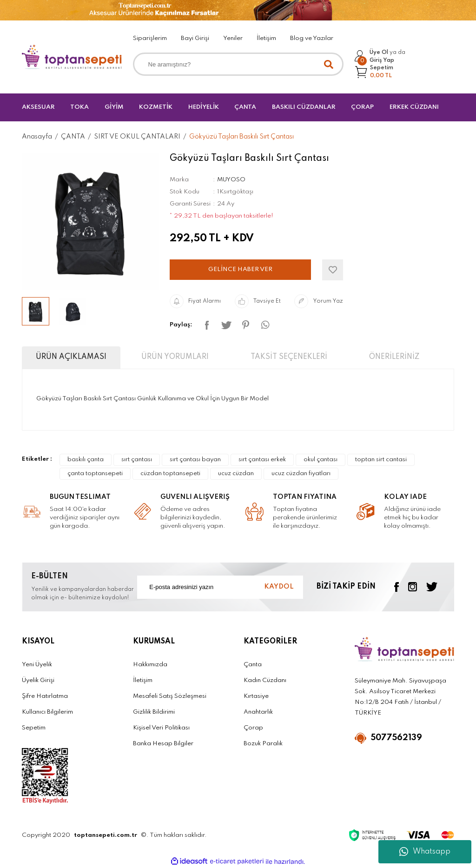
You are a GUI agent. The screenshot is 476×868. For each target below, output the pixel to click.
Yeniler (233, 38)
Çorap (253, 728)
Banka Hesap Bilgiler (163, 744)
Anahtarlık (258, 712)
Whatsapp (425, 852)
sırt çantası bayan (195, 460)
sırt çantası (137, 460)
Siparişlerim (150, 38)
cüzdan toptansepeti (170, 474)
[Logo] (72, 57)
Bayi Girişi (195, 38)
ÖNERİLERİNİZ (394, 357)
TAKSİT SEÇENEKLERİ (289, 357)
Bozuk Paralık (263, 744)
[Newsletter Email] (220, 587)
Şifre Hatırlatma (45, 696)
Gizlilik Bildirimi (154, 712)
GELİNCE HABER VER (240, 269)
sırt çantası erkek (262, 460)
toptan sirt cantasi (381, 460)
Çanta (253, 665)
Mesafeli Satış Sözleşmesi (170, 696)
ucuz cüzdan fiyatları (301, 474)
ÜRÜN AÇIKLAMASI (71, 357)
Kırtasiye (256, 696)
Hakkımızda (150, 665)
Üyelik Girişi (38, 680)
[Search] (238, 64)
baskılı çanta (86, 460)
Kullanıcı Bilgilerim (47, 712)
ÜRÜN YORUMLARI (175, 357)
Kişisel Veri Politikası (161, 728)
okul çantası (321, 460)
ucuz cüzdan (236, 474)
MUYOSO (231, 180)
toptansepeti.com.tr (106, 835)
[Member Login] (380, 56)
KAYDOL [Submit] (279, 587)
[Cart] (374, 72)
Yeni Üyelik (37, 665)
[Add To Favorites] (333, 270)
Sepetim (34, 728)
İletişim (266, 38)
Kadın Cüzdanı (265, 680)
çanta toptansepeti (95, 474)
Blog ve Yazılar (312, 38)
